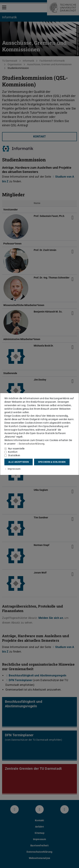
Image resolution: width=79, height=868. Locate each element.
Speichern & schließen (52, 462)
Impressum (12, 469)
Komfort (13, 452)
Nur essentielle (16, 449)
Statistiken (14, 455)
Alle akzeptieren (19, 462)
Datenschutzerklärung (30, 444)
